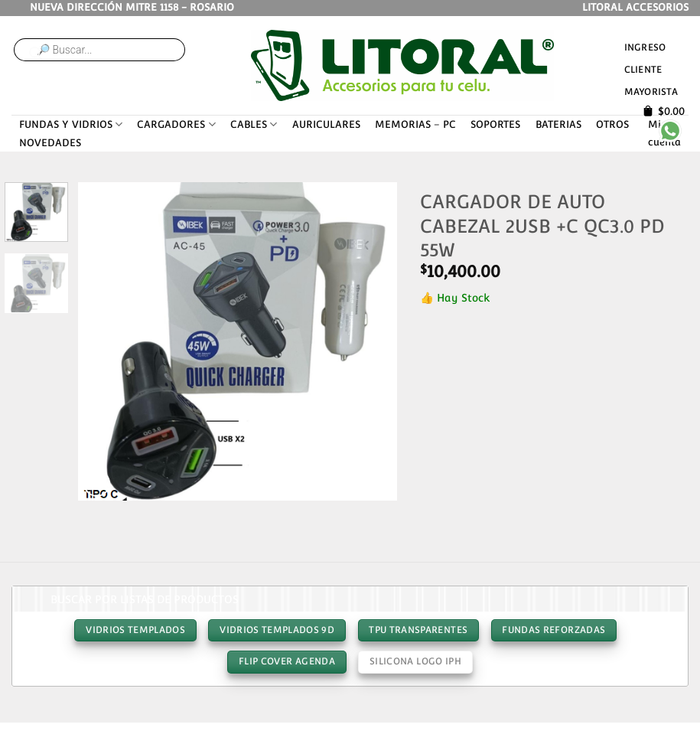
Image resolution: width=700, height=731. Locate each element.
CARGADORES (176, 124)
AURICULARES (326, 124)
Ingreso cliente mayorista (651, 69)
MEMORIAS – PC (415, 124)
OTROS (612, 124)
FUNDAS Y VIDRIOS (71, 124)
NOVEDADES (50, 143)
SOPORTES (495, 124)
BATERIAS (558, 124)
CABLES (254, 124)
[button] (97, 483)
